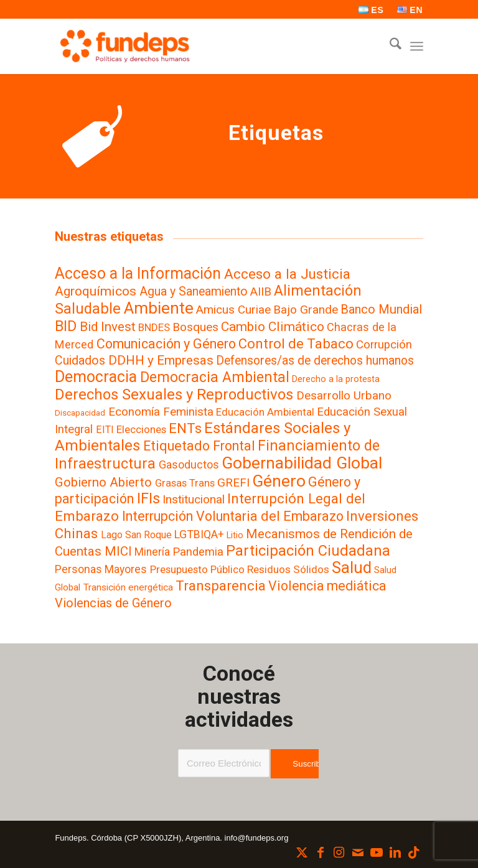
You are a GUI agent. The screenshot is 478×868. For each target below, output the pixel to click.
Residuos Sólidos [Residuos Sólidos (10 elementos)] (288, 569)
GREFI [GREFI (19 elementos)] (233, 483)
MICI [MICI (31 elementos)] (118, 551)
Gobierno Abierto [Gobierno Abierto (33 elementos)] (103, 482)
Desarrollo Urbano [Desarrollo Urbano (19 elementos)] (344, 395)
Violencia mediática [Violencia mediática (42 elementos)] (327, 586)
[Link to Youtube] (377, 852)
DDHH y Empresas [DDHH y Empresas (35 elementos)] (161, 360)
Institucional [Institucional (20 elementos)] (194, 499)
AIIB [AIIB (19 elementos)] (261, 292)
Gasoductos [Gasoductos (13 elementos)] (189, 464)
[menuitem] (372, 10)
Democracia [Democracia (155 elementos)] (96, 377)
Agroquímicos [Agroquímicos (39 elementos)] (96, 291)
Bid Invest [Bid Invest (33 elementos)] (108, 327)
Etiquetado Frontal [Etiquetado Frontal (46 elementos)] (199, 446)
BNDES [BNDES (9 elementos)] (154, 327)
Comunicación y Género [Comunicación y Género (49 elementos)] (166, 344)
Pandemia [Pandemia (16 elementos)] (198, 552)
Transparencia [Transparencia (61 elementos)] (221, 586)
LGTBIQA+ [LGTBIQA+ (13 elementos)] (199, 534)
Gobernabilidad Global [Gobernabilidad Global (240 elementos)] (302, 463)
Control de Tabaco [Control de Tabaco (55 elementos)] (296, 343)
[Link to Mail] (358, 852)
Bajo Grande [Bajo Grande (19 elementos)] (306, 310)
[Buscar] (389, 46)
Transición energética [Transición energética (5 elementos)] (128, 587)
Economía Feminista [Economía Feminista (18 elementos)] (161, 412)
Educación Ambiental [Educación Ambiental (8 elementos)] (265, 412)
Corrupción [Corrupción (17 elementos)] (384, 345)
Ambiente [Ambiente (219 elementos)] (159, 308)
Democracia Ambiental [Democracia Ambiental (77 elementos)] (215, 377)
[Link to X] (302, 852)
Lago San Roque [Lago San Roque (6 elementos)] (136, 535)
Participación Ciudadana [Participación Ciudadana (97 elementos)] (308, 551)
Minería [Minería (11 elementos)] (152, 552)
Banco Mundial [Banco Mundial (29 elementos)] (381, 309)
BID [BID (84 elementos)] (66, 326)
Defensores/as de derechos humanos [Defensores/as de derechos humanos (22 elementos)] (315, 361)
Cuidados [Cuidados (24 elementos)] (80, 361)
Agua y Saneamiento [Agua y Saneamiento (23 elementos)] (194, 292)
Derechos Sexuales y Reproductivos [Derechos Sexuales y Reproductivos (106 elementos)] (174, 394)
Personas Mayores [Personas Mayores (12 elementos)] (101, 569)
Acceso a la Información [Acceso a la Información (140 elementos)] (138, 273)
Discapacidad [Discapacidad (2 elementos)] (80, 413)
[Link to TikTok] (414, 852)
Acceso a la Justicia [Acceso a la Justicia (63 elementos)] (287, 274)
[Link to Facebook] (321, 852)
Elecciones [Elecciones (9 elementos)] (141, 429)
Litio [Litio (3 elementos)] (235, 535)
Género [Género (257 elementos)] (279, 481)
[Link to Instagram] (339, 852)
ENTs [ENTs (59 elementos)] (185, 428)
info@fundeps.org (257, 838)
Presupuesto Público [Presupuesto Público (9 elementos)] (197, 569)
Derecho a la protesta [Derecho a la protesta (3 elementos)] (336, 379)
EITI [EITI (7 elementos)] (105, 430)
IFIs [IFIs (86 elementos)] (148, 498)
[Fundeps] (125, 46)
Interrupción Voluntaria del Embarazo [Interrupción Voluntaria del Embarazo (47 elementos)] (233, 516)
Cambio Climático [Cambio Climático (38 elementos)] (273, 327)
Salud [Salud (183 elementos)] (352, 567)
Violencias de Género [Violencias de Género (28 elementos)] (113, 603)
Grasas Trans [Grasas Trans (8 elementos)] (185, 483)
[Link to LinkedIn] (395, 852)
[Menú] (417, 46)
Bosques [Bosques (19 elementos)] (195, 327)
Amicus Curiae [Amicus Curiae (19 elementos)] (233, 310)
